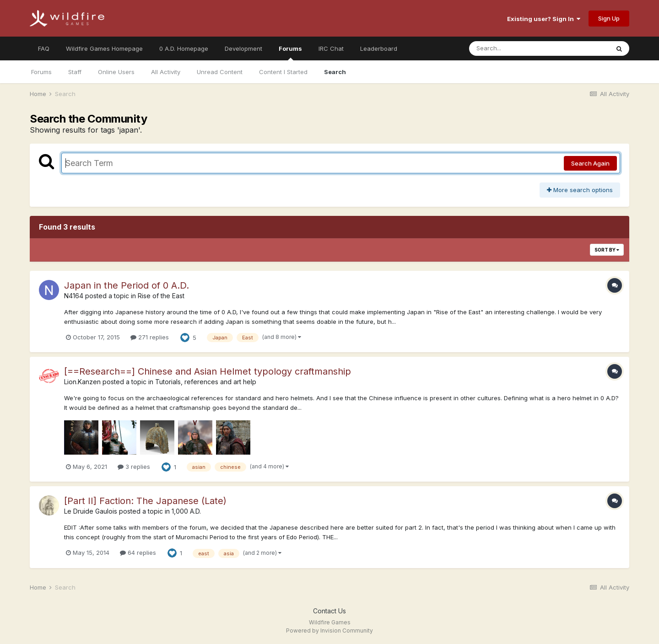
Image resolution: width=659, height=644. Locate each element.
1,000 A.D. (186, 511)
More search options (580, 190)
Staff (75, 72)
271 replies (150, 337)
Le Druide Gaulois (91, 511)
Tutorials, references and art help (206, 382)
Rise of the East (161, 296)
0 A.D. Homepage (184, 48)
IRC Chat (331, 48)
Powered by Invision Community (329, 631)
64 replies (138, 553)
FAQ (44, 48)
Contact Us (329, 611)
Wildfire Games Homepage (104, 48)
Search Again (590, 163)
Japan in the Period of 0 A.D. (127, 285)
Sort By (607, 250)
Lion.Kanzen (82, 382)
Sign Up (609, 18)
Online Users (116, 72)
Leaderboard (379, 48)
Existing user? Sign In (544, 19)
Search (335, 72)
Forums (290, 53)
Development (243, 48)
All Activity (166, 72)
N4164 (74, 296)
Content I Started (283, 72)
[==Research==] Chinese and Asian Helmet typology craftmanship (208, 371)
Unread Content (220, 72)
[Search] (514, 48)
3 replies (134, 467)
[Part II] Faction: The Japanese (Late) (145, 501)
